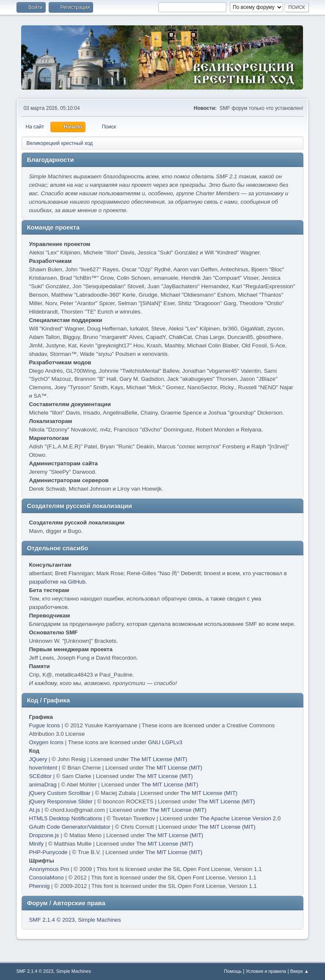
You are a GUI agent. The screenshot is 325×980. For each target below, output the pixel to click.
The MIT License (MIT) (159, 759)
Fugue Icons (44, 725)
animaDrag (43, 785)
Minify (36, 844)
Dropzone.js (44, 835)
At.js (34, 810)
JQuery (38, 759)
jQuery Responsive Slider (61, 801)
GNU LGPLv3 (165, 742)
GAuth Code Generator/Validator (69, 827)
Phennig (39, 886)
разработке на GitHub (57, 582)
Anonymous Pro (49, 869)
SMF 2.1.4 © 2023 (52, 920)
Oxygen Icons (46, 742)
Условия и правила (266, 971)
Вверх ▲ (300, 971)
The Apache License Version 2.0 (240, 818)
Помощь (233, 971)
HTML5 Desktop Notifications (65, 818)
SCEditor (40, 776)
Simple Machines (99, 920)
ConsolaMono (46, 878)
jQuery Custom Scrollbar (59, 793)
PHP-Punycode (48, 852)
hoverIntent (43, 768)
